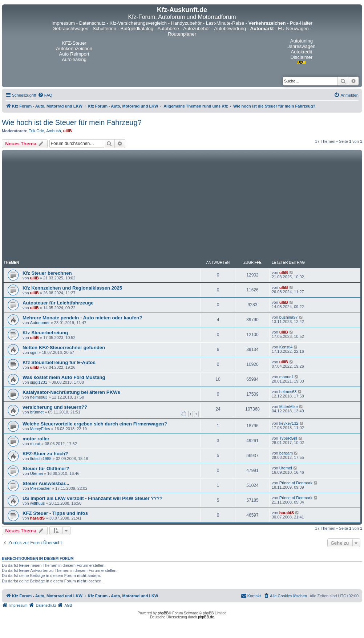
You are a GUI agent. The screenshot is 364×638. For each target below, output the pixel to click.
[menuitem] (45, 95)
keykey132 (289, 423)
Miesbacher (41, 488)
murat (35, 444)
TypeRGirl (288, 438)
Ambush (53, 131)
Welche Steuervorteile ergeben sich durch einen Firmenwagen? (95, 424)
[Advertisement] (182, 206)
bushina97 (289, 317)
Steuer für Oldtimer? (46, 469)
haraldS (37, 518)
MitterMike (289, 407)
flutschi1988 (41, 459)
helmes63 (39, 397)
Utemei (37, 473)
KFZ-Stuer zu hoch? (45, 454)
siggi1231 (39, 382)
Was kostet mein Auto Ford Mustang (64, 377)
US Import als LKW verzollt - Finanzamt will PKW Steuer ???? (92, 498)
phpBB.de (206, 617)
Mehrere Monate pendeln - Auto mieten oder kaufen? (82, 318)
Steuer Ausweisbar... (46, 483)
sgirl (34, 352)
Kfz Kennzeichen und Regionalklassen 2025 (72, 288)
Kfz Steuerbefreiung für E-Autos (59, 362)
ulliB (68, 131)
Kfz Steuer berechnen (47, 273)
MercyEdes (40, 429)
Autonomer (40, 323)
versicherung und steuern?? (55, 407)
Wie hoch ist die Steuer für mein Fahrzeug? (72, 122)
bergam (286, 453)
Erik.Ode (36, 131)
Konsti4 (286, 347)
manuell (286, 377)
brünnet (37, 412)
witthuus (37, 503)
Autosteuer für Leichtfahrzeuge (58, 303)
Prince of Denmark (296, 483)
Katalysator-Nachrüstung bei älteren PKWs (71, 392)
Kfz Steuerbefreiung (45, 333)
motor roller (36, 439)
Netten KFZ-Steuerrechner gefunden (64, 348)
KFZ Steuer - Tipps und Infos (55, 513)
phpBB (163, 613)
